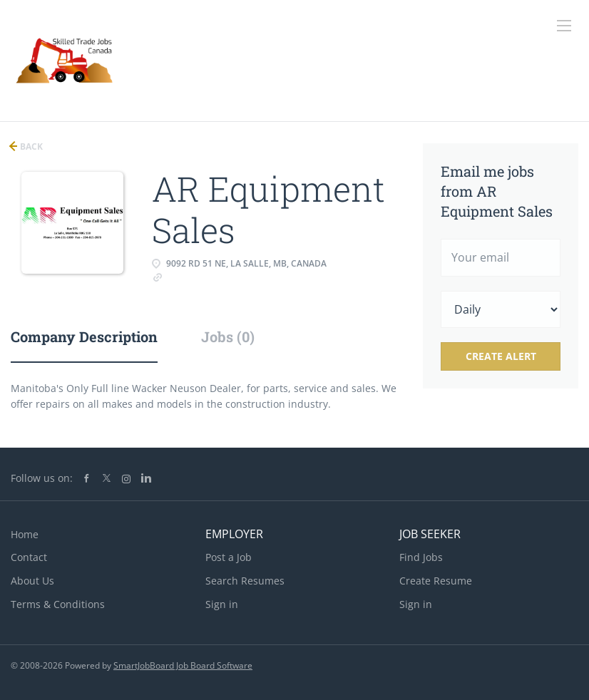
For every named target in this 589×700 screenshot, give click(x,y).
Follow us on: (42, 478)
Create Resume (436, 581)
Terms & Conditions (58, 604)
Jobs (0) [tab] (228, 336)
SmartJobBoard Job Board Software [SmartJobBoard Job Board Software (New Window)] (183, 665)
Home (25, 534)
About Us (32, 581)
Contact (29, 557)
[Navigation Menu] (564, 26)
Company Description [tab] (84, 336)
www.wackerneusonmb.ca (225, 276)
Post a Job (229, 557)
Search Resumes (245, 581)
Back (30, 146)
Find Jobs (421, 557)
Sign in (222, 604)
